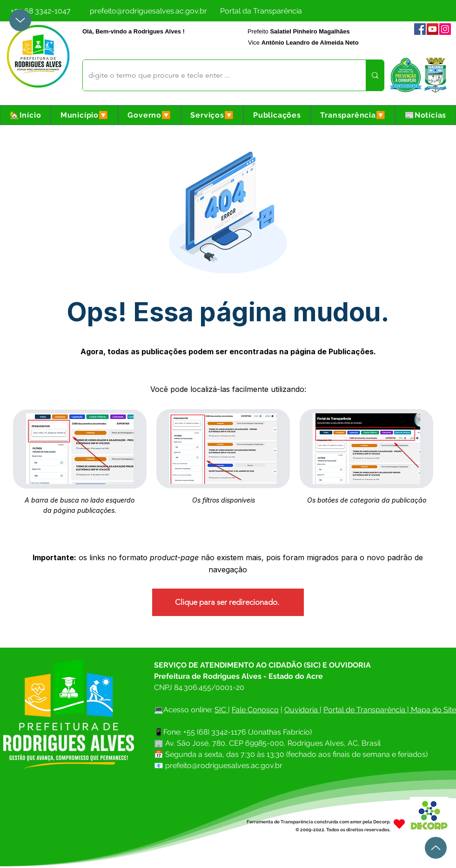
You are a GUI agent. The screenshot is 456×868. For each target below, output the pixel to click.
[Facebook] (420, 29)
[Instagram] (445, 29)
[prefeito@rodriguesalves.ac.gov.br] (148, 11)
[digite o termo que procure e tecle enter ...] (217, 75)
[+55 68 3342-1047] (40, 11)
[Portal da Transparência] (261, 11)
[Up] (20, 20)
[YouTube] (433, 29)
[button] (84, 115)
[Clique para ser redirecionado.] (228, 602)
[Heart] (399, 824)
